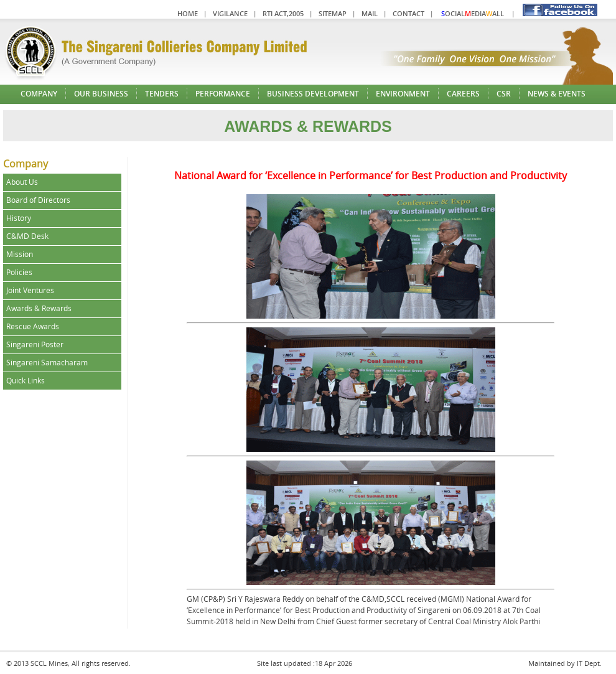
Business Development (313, 94)
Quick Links (26, 381)
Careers (463, 94)
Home (188, 13)
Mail (370, 13)
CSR (504, 94)
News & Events (557, 94)
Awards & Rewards (39, 308)
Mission (20, 254)
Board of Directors (38, 200)
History (19, 218)
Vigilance (230, 13)
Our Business (101, 94)
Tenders (162, 94)
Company (39, 94)
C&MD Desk (27, 236)
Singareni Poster (35, 344)
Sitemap (333, 13)
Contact (408, 13)
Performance (223, 94)
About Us (22, 182)
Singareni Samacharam (47, 363)
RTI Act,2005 (283, 13)
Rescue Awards (33, 326)
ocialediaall (473, 13)
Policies (19, 272)
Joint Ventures (30, 290)
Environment (403, 94)
